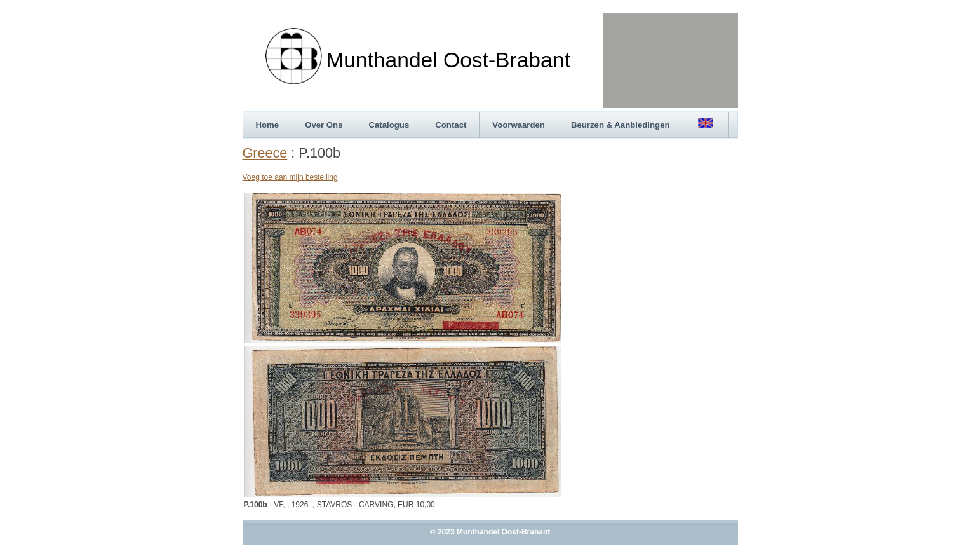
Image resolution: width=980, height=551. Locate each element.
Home (268, 125)
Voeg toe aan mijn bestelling (290, 177)
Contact (451, 125)
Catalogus (389, 125)
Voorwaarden (519, 125)
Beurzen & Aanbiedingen (621, 125)
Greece (265, 153)
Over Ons (324, 125)
